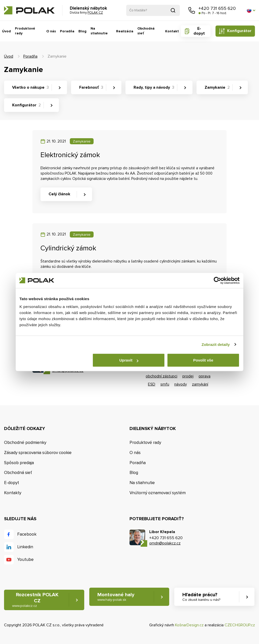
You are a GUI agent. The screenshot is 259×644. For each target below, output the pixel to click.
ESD (152, 384)
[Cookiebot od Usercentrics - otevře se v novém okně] (217, 280)
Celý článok (59, 194)
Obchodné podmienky (25, 443)
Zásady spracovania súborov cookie (38, 453)
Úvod (6, 31)
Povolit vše (203, 360)
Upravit (129, 360)
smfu (165, 384)
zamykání (200, 384)
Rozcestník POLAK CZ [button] (35, 600)
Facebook (27, 534)
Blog (82, 31)
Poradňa (67, 31)
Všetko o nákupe (30, 87)
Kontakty (13, 493)
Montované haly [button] (116, 597)
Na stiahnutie (99, 31)
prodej (188, 376)
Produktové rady (25, 31)
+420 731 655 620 (217, 8)
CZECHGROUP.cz (240, 625)
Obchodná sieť (146, 31)
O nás (51, 31)
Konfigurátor (239, 31)
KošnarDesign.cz (189, 625)
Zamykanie (217, 87)
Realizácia (124, 31)
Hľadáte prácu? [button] (201, 597)
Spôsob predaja (19, 463)
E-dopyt (199, 31)
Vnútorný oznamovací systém (158, 493)
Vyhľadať (173, 10)
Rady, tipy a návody (154, 87)
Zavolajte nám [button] (192, 10)
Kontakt (172, 31)
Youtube (25, 559)
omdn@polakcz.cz (165, 543)
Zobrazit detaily (216, 344)
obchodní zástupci (161, 376)
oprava (204, 376)
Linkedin (25, 547)
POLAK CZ (29, 10)
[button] (251, 10)
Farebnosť (91, 87)
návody (181, 384)
